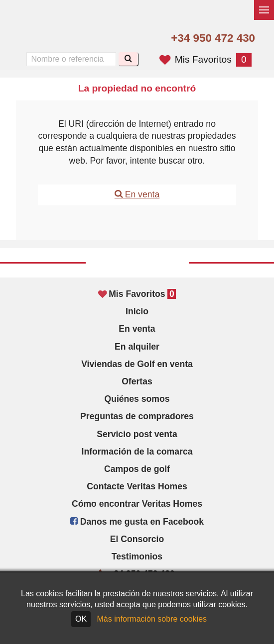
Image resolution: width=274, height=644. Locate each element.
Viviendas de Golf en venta (137, 364)
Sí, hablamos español (51, 39)
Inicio (137, 311)
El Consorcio (137, 539)
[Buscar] (128, 59)
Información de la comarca (137, 452)
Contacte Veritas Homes (137, 486)
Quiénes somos (137, 399)
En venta (137, 194)
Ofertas (137, 381)
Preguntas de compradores (137, 416)
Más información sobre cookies (152, 619)
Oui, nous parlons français (73, 39)
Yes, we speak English (30, 39)
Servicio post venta (137, 434)
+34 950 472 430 (213, 38)
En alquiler (137, 347)
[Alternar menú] (264, 10)
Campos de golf (137, 469)
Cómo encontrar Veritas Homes (137, 504)
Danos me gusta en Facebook (137, 522)
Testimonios (137, 556)
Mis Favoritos (205, 59)
